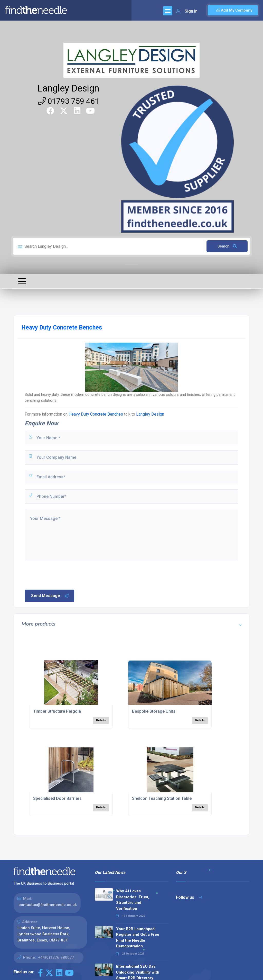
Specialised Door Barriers (57, 798)
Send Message (50, 596)
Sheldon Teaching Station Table (162, 798)
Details (101, 720)
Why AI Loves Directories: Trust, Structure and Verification (133, 900)
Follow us (189, 897)
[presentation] (63, 574)
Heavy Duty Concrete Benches (96, 414)
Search (227, 246)
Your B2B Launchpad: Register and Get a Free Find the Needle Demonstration (138, 938)
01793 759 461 (69, 101)
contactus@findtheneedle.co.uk (48, 905)
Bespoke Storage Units (154, 711)
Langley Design (68, 88)
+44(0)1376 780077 (56, 957)
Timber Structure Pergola (57, 711)
